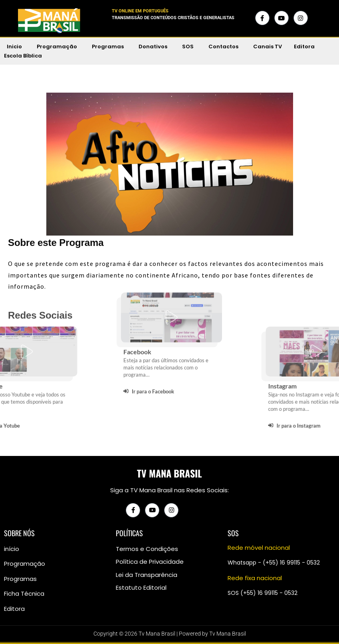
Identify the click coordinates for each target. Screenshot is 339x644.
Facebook (137, 300)
